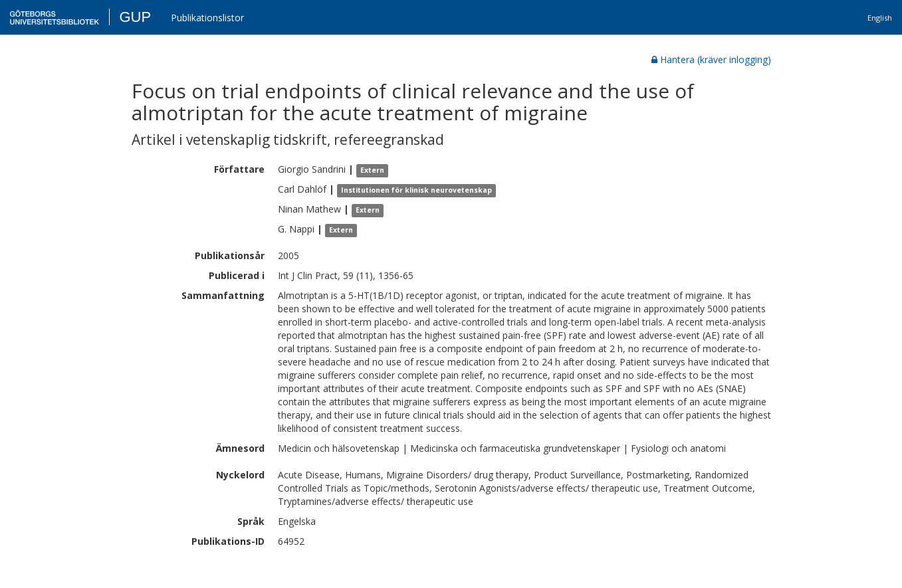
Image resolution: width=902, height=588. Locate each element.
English (880, 18)
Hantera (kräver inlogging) (711, 59)
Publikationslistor (207, 18)
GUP (135, 17)
